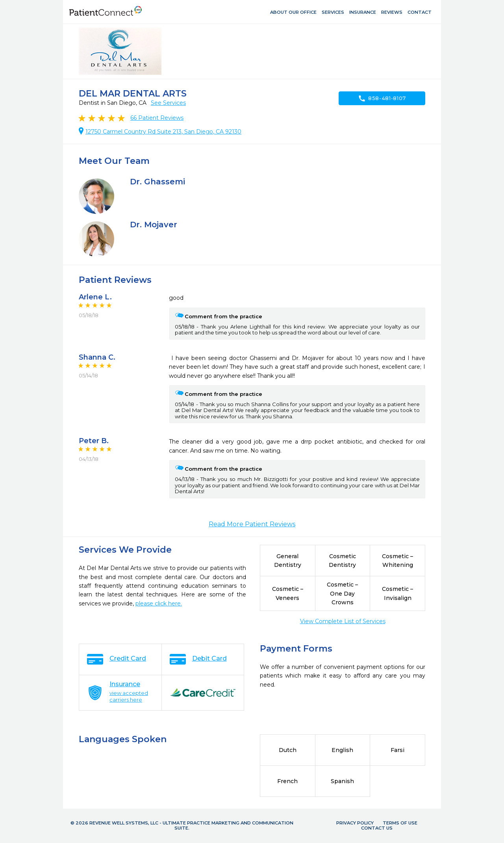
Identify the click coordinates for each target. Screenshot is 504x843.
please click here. (159, 603)
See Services (168, 103)
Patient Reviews (157, 118)
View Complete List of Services (343, 621)
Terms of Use (400, 823)
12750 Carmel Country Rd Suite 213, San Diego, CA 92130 (163, 132)
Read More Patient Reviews (252, 524)
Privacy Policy (355, 823)
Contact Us (377, 828)
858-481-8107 (382, 98)
